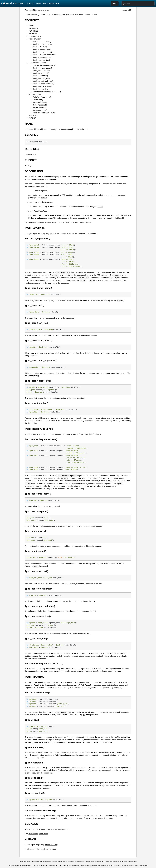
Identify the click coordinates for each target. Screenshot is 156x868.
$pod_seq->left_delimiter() (43, 81)
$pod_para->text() (40, 47)
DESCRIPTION (35, 36)
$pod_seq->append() (41, 73)
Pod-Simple (37, 179)
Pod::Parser (55, 829)
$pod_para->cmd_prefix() (43, 52)
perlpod (44, 198)
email (86, 861)
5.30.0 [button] (30, 4)
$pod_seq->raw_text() (41, 78)
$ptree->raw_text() (40, 110)
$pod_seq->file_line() (41, 89)
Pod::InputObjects (32, 10)
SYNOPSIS (33, 28)
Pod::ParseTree (35, 94)
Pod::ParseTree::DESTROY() (44, 113)
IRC (104, 865)
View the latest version (88, 15)
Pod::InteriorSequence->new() (44, 65)
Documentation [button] (50, 4)
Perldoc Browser (13, 4)
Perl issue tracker (85, 865)
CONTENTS (32, 20)
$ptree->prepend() (40, 105)
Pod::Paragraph (35, 39)
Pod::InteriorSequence (37, 63)
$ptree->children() (40, 102)
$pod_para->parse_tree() (42, 57)
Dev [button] (38, 4)
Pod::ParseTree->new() (42, 97)
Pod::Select (43, 834)
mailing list (97, 865)
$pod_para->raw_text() (42, 49)
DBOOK (49, 861)
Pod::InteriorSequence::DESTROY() (47, 92)
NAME (31, 26)
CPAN (47, 10)
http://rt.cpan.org (51, 845)
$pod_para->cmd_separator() (44, 55)
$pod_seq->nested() (41, 76)
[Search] (138, 4)
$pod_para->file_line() (41, 60)
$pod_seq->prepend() (41, 71)
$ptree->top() (38, 100)
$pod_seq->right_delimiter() (43, 84)
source (42, 10)
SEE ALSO (33, 115)
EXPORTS (33, 34)
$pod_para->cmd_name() (43, 44)
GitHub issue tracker (76, 861)
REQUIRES (33, 31)
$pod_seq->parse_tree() (42, 86)
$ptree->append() (39, 107)
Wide (115, 4)
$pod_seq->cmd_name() (42, 68)
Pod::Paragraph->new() (42, 42)
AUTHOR (32, 118)
